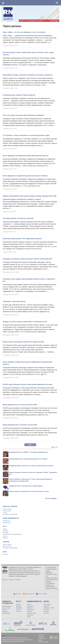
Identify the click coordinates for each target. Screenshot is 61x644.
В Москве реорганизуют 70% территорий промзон (22, 239)
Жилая (29, 604)
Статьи (5, 512)
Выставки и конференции (10, 514)
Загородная (30, 606)
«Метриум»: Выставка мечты (14, 301)
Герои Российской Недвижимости (12, 534)
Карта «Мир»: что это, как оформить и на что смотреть (24, 32)
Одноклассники (29, 594)
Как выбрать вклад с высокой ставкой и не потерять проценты (28, 75)
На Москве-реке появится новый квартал (19, 95)
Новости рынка (7, 509)
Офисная (30, 608)
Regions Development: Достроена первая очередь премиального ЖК (30, 196)
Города (5, 529)
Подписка (11, 580)
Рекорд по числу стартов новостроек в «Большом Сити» (25, 322)
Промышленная (31, 613)
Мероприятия (7, 523)
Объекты (5, 538)
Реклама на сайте (44, 642)
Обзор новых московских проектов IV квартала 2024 (23, 342)
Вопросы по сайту (49, 608)
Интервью (6, 533)
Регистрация (47, 604)
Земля (29, 617)
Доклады (5, 531)
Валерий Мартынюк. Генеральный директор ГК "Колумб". (29, 459)
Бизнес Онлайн (41, 594)
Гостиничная (30, 609)
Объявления (6, 521)
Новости (23, 21)
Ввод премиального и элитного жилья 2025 (20, 405)
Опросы (5, 536)
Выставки (46, 609)
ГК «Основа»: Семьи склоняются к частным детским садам (26, 135)
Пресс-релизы (7, 511)
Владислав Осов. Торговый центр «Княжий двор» (26, 486)
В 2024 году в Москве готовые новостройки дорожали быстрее (28, 384)
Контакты (6, 554)
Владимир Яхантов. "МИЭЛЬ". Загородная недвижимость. (29, 452)
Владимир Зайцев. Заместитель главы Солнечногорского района (31, 466)
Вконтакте (17, 594)
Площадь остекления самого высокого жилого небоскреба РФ (27, 259)
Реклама (18, 580)
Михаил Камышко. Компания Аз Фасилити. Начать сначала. (29, 491)
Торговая (29, 611)
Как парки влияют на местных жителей (18, 218)
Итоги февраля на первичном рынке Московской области (26, 156)
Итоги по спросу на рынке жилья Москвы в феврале (23, 115)
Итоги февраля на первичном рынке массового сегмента (25, 176)
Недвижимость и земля (35, 21)
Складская (30, 615)
